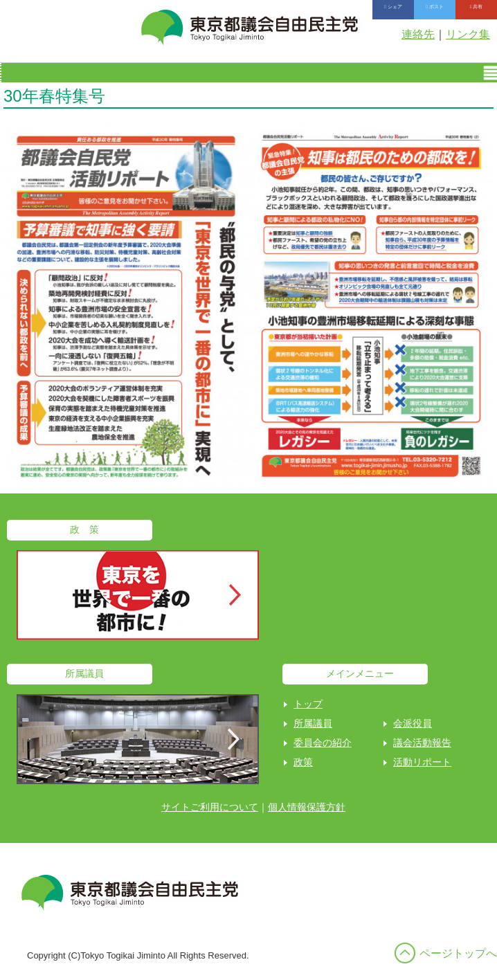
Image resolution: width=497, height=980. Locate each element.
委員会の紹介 (323, 743)
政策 (303, 762)
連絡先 (418, 34)
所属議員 (313, 723)
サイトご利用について (210, 807)
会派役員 (413, 723)
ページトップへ (458, 953)
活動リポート (422, 762)
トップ (308, 704)
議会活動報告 (422, 743)
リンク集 (468, 34)
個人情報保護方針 (307, 807)
